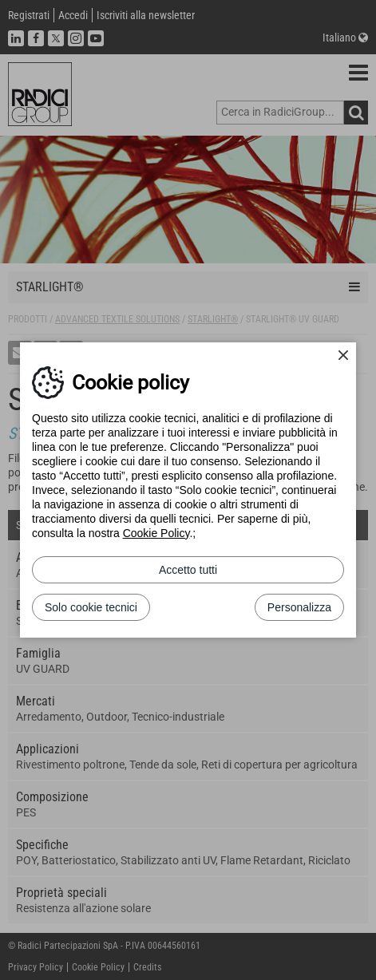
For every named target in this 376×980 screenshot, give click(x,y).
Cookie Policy (156, 533)
